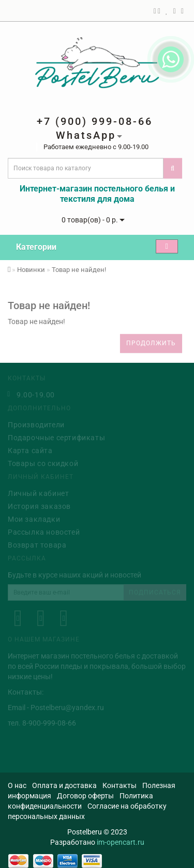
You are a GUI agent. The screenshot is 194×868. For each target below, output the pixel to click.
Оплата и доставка (64, 785)
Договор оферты (85, 796)
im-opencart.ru (121, 842)
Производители (36, 424)
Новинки (31, 270)
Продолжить (151, 343)
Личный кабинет (38, 492)
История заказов (39, 505)
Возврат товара (37, 544)
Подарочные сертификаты (56, 437)
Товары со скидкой (43, 462)
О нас (17, 785)
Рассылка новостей (44, 531)
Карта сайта (30, 449)
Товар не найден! (79, 270)
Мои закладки (34, 518)
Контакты (120, 785)
